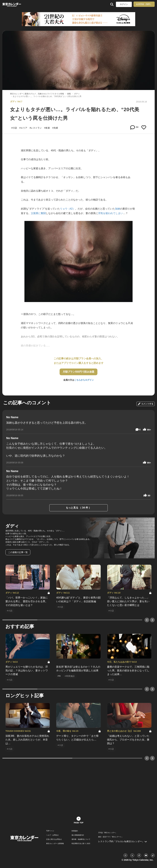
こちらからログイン (84, 380)
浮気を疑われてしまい (110, 213)
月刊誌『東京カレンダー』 (108, 833)
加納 (117, 209)
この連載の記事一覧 (18, 552)
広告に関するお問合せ (54, 839)
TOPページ (50, 831)
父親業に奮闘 (38, 213)
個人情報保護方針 (78, 835)
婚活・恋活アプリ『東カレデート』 (111, 837)
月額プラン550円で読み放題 (78, 372)
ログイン (124, 4)
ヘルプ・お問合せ (52, 835)
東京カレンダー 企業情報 (55, 844)
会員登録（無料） (144, 4)
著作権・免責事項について (81, 839)
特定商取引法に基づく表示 (81, 844)
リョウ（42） (68, 209)
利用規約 (75, 831)
